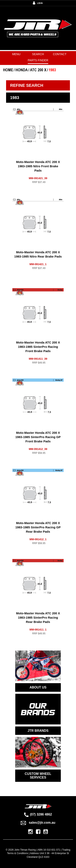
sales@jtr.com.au (38, 823)
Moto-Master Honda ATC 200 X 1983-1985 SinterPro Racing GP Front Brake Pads (38, 437)
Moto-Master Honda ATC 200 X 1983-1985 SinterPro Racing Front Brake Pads (38, 347)
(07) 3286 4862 (38, 814)
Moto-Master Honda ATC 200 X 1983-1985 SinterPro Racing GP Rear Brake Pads (38, 527)
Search (38, 54)
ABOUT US (38, 687)
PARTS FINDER (38, 60)
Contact (60, 54)
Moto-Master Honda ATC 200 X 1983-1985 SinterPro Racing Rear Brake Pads (38, 618)
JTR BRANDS (38, 731)
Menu (16, 54)
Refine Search (27, 85)
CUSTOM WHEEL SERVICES (38, 776)
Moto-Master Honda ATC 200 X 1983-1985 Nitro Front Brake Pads (38, 166)
